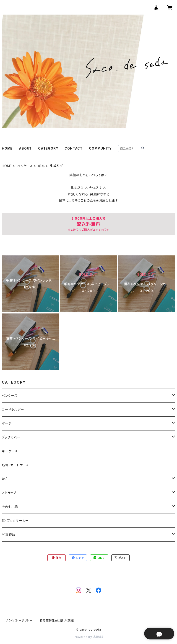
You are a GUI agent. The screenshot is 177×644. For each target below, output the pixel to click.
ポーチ (7, 423)
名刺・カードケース (15, 465)
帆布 (42, 166)
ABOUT (25, 148)
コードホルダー (13, 409)
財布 (5, 479)
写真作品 (9, 534)
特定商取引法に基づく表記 (57, 620)
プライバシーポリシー (19, 620)
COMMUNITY (100, 148)
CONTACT (74, 148)
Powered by (88, 637)
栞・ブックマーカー (15, 521)
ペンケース (25, 166)
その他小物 (10, 507)
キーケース (10, 451)
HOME (7, 148)
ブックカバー (11, 437)
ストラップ (9, 493)
